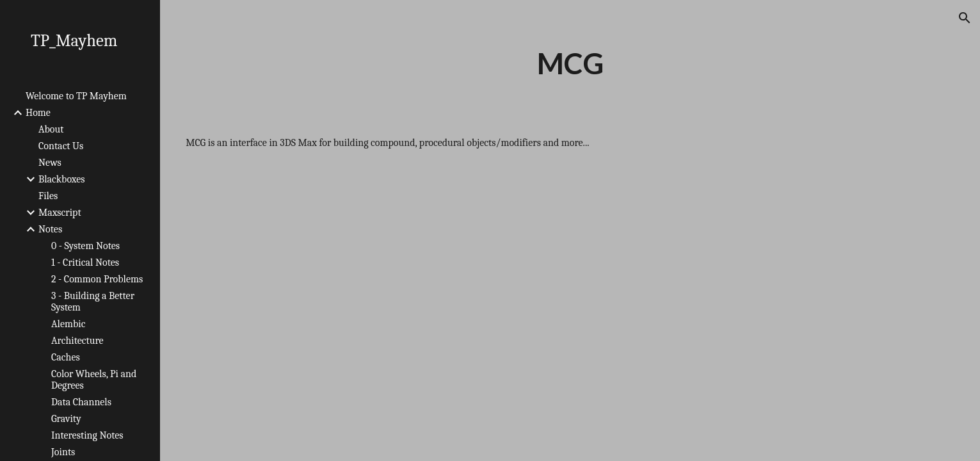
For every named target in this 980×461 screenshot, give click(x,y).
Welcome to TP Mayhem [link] (76, 96)
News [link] (50, 163)
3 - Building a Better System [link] (93, 302)
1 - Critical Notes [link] (85, 263)
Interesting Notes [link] (87, 435)
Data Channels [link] (81, 402)
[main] (570, 63)
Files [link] (48, 196)
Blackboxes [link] (62, 179)
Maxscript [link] (60, 213)
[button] (965, 18)
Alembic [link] (68, 324)
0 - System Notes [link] (85, 246)
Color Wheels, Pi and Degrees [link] (94, 380)
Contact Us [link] (61, 146)
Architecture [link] (77, 341)
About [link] (51, 129)
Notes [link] (50, 229)
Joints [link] (63, 452)
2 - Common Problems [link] (97, 279)
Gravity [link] (66, 419)
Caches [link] (66, 357)
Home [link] (38, 113)
